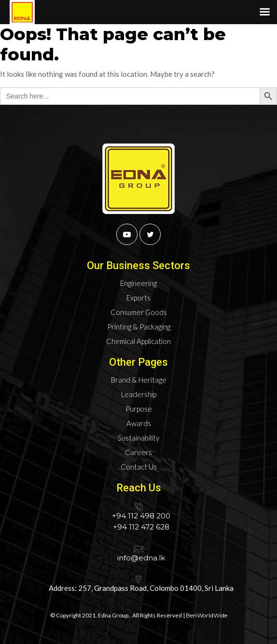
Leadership (139, 394)
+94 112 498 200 (141, 516)
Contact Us (139, 467)
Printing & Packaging (139, 327)
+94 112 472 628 (141, 527)
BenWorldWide (207, 615)
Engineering (138, 283)
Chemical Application (138, 341)
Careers (138, 452)
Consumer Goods (139, 312)
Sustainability (138, 438)
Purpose (139, 409)
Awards (139, 423)
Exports (138, 298)
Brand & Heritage (139, 380)
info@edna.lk (141, 558)
